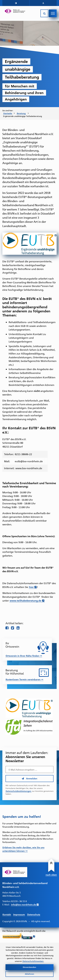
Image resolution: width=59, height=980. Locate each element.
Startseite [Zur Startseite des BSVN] (8, 113)
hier (31, 587)
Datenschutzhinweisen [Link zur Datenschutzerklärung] (33, 961)
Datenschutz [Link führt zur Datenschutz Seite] (34, 914)
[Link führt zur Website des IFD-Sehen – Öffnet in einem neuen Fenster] (29, 727)
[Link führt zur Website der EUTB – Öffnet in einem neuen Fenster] (29, 708)
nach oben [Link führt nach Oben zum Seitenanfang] (51, 875)
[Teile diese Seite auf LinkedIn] (18, 628)
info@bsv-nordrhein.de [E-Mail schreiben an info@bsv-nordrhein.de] (24, 904)
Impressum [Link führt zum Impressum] (19, 914)
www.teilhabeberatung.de (25, 601)
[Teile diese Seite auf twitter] (13, 628)
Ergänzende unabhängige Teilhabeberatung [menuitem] (22, 116)
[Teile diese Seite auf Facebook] (7, 628)
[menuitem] (9, 113)
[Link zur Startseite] (15, 11)
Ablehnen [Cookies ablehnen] (29, 974)
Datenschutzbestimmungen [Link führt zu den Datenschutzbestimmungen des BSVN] (18, 791)
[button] (16, 3)
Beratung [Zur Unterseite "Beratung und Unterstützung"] (21, 113)
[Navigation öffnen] (53, 13)
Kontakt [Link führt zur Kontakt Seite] (7, 914)
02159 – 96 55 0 (19, 901)
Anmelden (29, 778)
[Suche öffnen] (44, 13)
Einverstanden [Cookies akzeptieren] (29, 967)
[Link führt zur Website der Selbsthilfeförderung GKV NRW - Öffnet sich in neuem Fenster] (19, 936)
